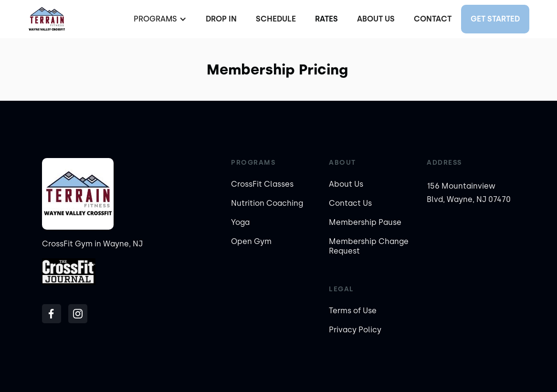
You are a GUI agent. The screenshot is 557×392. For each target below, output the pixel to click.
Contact (433, 19)
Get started (495, 19)
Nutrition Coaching (267, 203)
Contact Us (350, 203)
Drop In (221, 19)
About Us (376, 19)
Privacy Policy (355, 330)
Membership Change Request (369, 246)
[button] (159, 19)
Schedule (276, 19)
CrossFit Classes (262, 184)
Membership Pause (365, 222)
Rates (326, 19)
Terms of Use (353, 311)
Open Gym (251, 241)
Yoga (240, 222)
